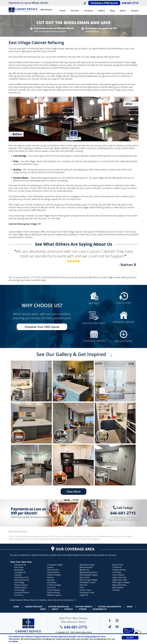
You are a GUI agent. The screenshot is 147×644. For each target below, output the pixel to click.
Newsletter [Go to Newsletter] (117, 627)
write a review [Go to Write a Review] (110, 627)
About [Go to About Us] (123, 11)
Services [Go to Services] (75, 11)
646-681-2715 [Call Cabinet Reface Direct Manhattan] (130, 3)
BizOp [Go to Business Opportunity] (43, 609)
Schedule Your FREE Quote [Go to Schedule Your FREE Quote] (42, 327)
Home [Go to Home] (16, 607)
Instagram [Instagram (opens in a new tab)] (117, 621)
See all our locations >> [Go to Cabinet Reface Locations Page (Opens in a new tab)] (65, 600)
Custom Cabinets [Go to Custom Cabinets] (84, 607)
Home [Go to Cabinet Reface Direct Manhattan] (62, 11)
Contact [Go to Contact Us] (135, 11)
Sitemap (83, 609)
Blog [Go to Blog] (112, 11)
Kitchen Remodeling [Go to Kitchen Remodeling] (59, 607)
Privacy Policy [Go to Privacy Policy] (91, 637)
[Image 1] (31, 381)
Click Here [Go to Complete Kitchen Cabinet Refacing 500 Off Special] (119, 517)
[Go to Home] (23, 12)
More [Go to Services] (130, 607)
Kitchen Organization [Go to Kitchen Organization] (110, 607)
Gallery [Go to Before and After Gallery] (101, 11)
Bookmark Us (100, 609)
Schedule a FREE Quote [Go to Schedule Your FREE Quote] (104, 3)
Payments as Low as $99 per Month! (28, 3)
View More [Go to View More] (74, 492)
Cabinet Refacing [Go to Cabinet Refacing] (34, 607)
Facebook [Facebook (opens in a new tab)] (110, 621)
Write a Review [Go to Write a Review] (85, 3)
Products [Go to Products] (88, 11)
